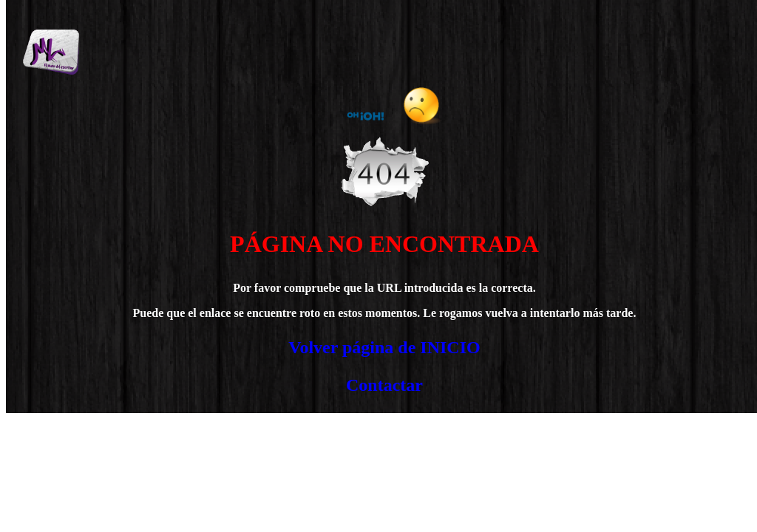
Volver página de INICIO (384, 347)
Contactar (384, 385)
